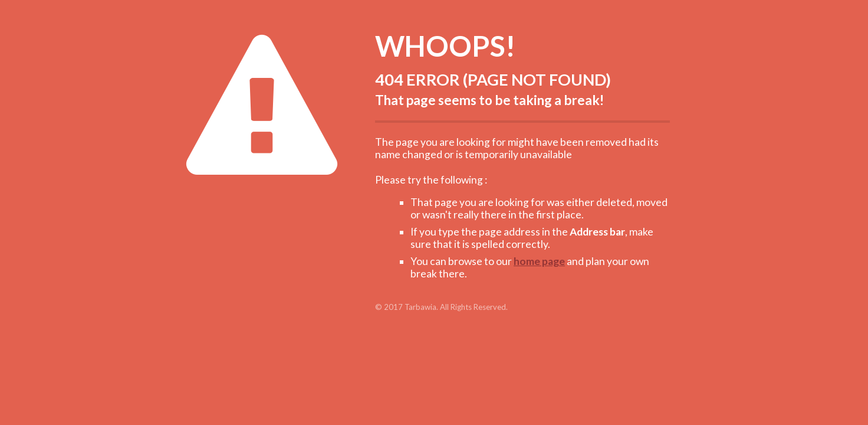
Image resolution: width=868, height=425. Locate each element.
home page (539, 261)
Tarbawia (420, 307)
